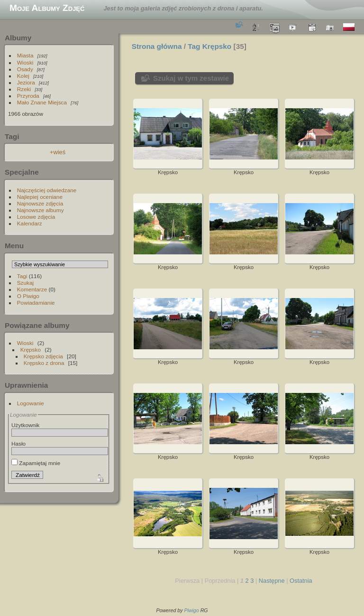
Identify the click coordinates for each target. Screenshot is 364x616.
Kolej (23, 76)
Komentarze (32, 289)
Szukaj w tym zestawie (191, 78)
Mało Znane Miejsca (42, 102)
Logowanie (31, 403)
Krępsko (31, 350)
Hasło (18, 443)
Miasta (25, 55)
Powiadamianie (36, 303)
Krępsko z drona (44, 363)
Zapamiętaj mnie (36, 463)
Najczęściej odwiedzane (47, 190)
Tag (194, 46)
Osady (25, 69)
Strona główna (157, 46)
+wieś (58, 152)
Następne (272, 581)
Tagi (22, 276)
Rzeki (24, 89)
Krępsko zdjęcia (43, 356)
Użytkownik (26, 425)
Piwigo (191, 610)
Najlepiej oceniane (40, 197)
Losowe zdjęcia (36, 217)
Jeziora (26, 82)
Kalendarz (30, 223)
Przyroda (28, 96)
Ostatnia (301, 581)
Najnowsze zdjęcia (40, 203)
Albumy (18, 38)
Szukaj (25, 283)
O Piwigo (28, 296)
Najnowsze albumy (41, 210)
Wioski (25, 62)
